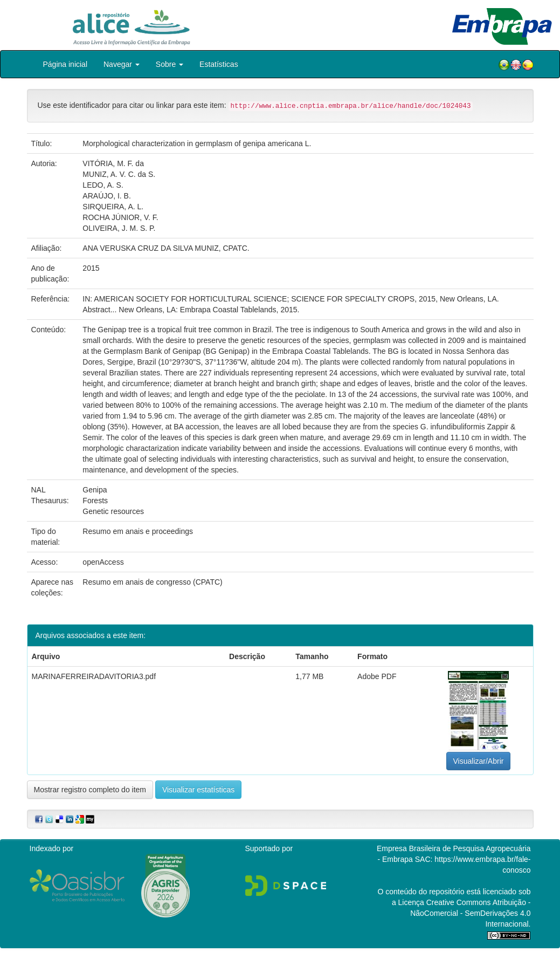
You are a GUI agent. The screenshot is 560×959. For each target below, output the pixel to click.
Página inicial (65, 64)
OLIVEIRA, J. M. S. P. (119, 228)
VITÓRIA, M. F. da (113, 163)
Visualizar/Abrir (479, 761)
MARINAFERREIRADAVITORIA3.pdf (94, 676)
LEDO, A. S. (103, 185)
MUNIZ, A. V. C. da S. (119, 174)
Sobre (170, 64)
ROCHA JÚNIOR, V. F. (120, 217)
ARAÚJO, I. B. (106, 196)
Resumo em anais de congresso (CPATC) (152, 582)
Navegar (122, 64)
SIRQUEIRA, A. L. (113, 207)
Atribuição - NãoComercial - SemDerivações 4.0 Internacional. (470, 913)
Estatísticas (219, 64)
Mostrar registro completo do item (90, 790)
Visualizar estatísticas (198, 790)
